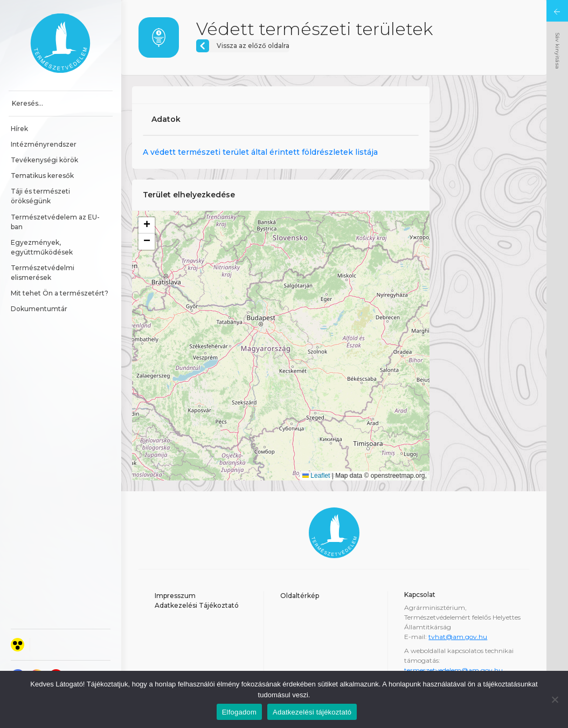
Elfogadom (239, 712)
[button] (147, 225)
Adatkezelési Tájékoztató (197, 605)
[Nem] (555, 699)
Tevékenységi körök (44, 160)
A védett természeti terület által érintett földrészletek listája (260, 152)
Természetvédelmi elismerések (43, 273)
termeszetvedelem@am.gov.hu (453, 670)
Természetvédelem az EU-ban (55, 222)
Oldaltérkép (300, 596)
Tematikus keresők (42, 176)
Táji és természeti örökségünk (41, 196)
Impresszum (175, 596)
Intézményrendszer (44, 144)
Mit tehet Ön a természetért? (60, 293)
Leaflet (316, 476)
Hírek (19, 129)
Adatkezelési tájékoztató (312, 712)
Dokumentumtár (39, 309)
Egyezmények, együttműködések (42, 247)
